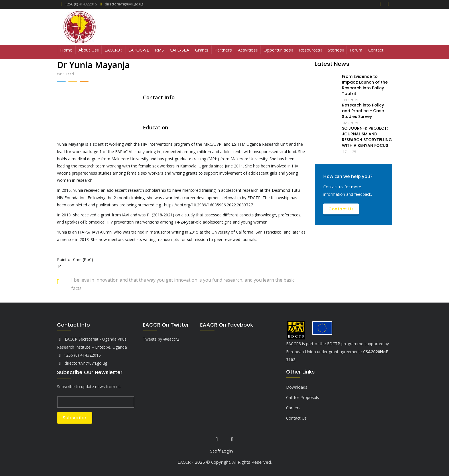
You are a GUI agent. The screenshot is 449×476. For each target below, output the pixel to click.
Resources (310, 50)
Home (66, 50)
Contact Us (341, 209)
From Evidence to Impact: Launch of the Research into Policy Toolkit (365, 85)
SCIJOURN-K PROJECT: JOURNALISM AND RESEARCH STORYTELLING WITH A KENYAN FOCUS (367, 137)
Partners (223, 50)
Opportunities (278, 50)
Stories (336, 50)
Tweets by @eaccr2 (161, 339)
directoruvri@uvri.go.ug (82, 363)
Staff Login (221, 451)
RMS (159, 50)
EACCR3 (113, 50)
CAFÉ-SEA (179, 50)
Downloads (297, 387)
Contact (376, 50)
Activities (248, 50)
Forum (356, 50)
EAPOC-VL (139, 50)
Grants (202, 50)
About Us (88, 50)
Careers (293, 408)
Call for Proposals (303, 397)
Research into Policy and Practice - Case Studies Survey (363, 111)
